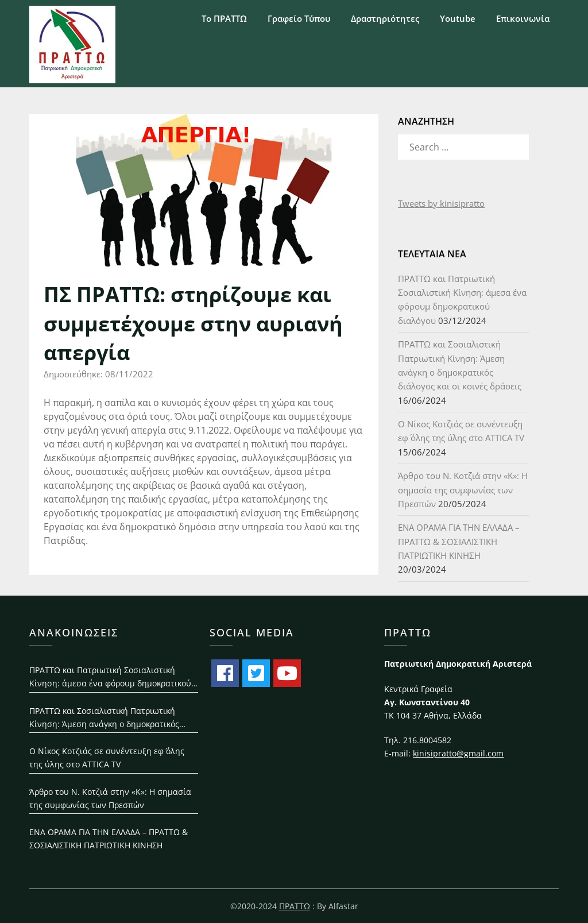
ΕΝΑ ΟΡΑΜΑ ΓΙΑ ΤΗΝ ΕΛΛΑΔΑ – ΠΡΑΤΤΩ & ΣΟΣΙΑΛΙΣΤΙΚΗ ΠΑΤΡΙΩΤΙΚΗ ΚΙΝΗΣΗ (459, 541)
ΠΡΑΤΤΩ (295, 906)
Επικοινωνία (523, 18)
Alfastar (343, 906)
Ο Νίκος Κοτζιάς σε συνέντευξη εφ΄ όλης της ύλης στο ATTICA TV (107, 758)
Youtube (458, 18)
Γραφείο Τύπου (299, 18)
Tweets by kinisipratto (441, 203)
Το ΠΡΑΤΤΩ (224, 18)
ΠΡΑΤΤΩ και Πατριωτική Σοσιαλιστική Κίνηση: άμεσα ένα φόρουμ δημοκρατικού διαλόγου (110, 677)
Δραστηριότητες (385, 18)
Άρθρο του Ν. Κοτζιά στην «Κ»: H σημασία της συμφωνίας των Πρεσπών (463, 490)
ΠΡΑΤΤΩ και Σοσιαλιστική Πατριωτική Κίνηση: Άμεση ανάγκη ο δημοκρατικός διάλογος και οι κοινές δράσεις (104, 718)
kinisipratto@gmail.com (458, 753)
